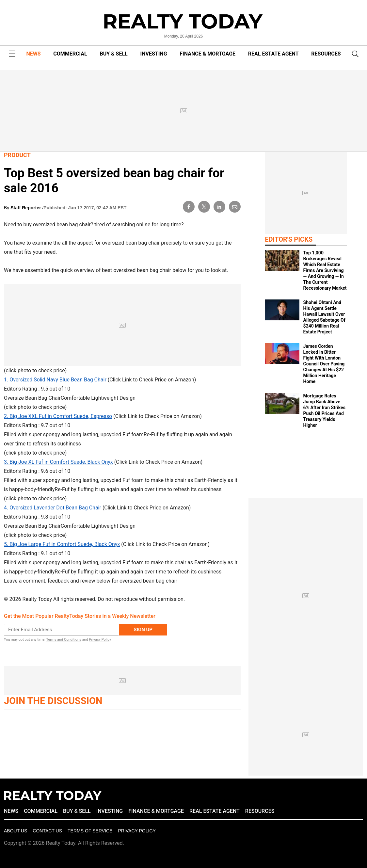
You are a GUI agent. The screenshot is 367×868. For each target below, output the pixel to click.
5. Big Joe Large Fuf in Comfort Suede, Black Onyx (62, 544)
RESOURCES (326, 54)
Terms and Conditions (64, 640)
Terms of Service (90, 831)
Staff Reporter (26, 208)
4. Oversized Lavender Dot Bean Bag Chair (53, 508)
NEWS (33, 54)
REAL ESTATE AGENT (273, 54)
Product (17, 155)
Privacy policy (137, 831)
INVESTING (154, 54)
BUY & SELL (113, 54)
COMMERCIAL (70, 54)
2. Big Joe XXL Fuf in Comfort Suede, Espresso (58, 416)
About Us (16, 831)
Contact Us (47, 831)
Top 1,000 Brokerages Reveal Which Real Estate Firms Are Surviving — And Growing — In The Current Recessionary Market (325, 270)
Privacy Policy (100, 640)
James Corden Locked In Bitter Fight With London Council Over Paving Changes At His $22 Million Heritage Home (324, 364)
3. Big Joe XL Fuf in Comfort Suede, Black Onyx (58, 462)
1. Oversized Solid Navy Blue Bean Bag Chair (55, 380)
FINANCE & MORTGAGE (207, 54)
